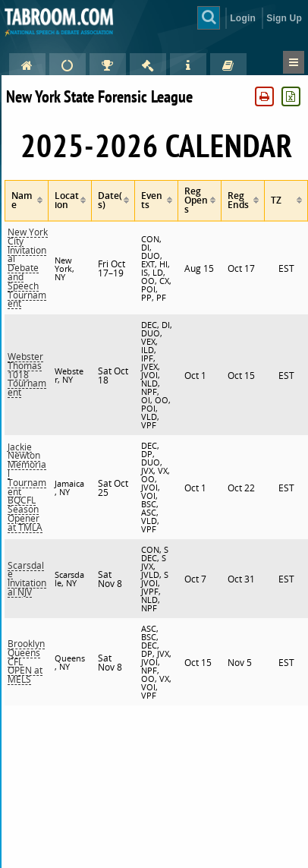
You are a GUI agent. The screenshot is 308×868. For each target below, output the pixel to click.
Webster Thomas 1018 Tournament (27, 374)
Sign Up (284, 18)
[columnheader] (27, 201)
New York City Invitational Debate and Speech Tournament (28, 268)
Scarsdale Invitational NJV (27, 579)
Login (243, 18)
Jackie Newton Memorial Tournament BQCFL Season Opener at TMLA (27, 487)
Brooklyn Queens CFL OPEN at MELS (26, 661)
